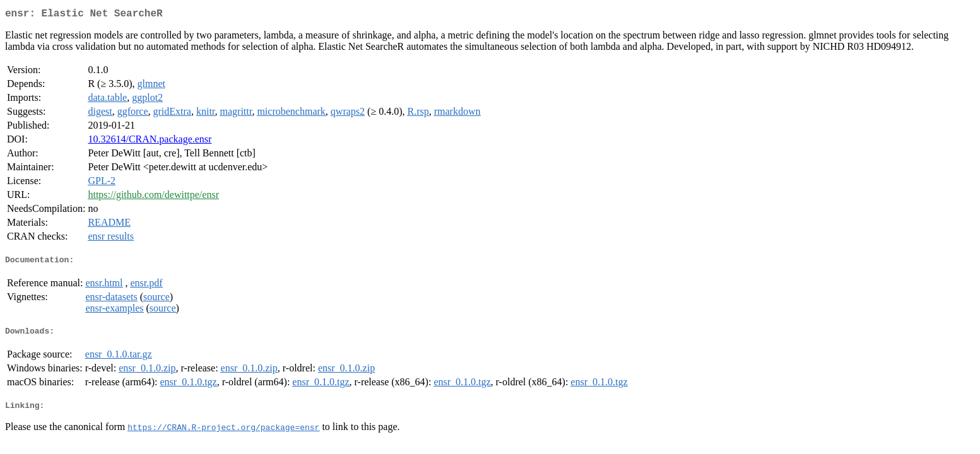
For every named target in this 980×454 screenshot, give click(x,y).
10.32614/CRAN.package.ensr (150, 142)
